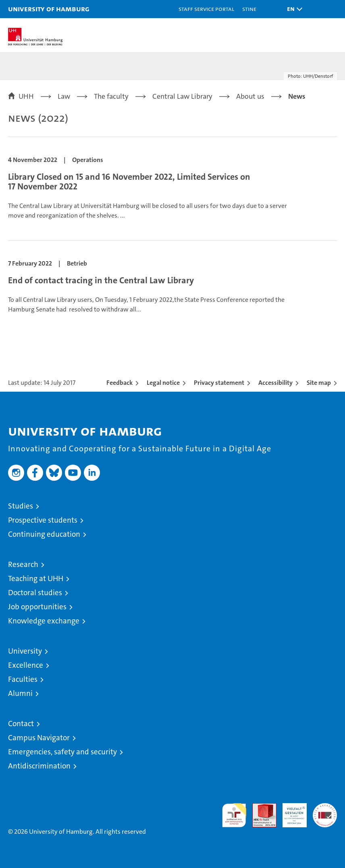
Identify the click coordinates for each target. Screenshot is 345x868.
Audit (260, 807)
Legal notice (163, 383)
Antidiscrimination (39, 766)
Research (23, 564)
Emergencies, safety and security (62, 752)
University (25, 651)
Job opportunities (37, 607)
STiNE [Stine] (249, 9)
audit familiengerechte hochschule (234, 815)
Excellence (26, 665)
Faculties (23, 679)
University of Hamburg (49, 9)
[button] (293, 9)
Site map (319, 383)
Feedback (120, 383)
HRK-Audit (290, 812)
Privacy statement (219, 383)
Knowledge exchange (44, 621)
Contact (21, 724)
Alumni (20, 693)
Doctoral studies (35, 593)
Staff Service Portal (206, 9)
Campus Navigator (39, 738)
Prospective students (43, 520)
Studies (21, 506)
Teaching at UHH (36, 578)
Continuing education (44, 534)
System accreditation (325, 812)
